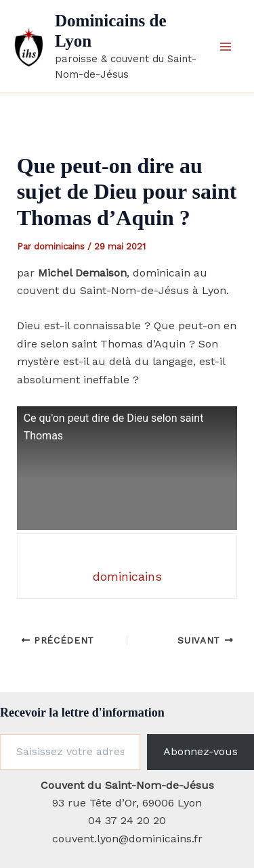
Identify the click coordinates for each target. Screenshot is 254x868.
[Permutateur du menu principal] (226, 47)
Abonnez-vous (200, 751)
